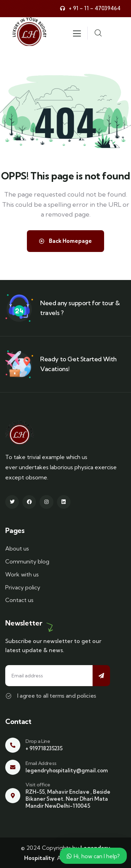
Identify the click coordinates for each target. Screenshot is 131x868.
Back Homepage (65, 241)
